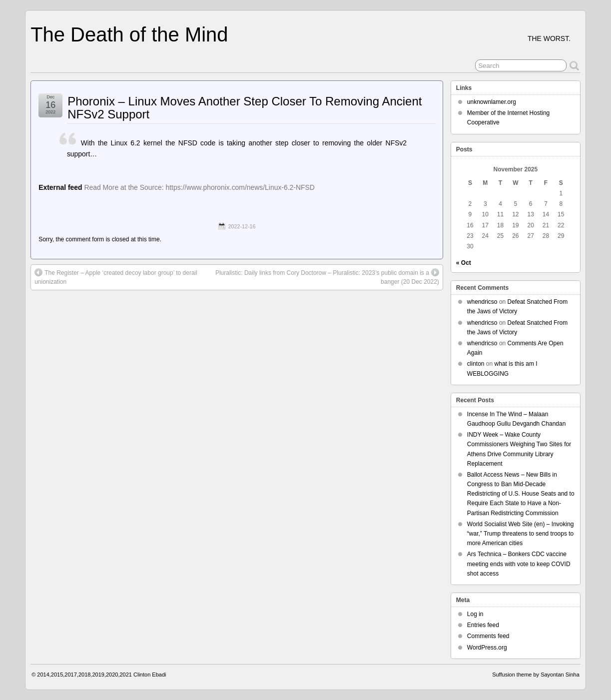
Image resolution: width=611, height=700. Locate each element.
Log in (475, 614)
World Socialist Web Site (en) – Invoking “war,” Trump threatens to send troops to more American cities (521, 534)
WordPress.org (487, 648)
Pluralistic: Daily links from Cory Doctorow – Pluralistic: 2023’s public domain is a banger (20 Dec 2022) (327, 277)
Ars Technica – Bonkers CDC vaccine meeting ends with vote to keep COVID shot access (519, 564)
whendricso (482, 302)
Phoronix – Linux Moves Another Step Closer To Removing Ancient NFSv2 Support (245, 108)
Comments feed (488, 636)
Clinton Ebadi (150, 675)
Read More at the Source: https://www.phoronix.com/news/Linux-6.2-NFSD (199, 187)
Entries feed (483, 625)
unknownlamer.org (492, 102)
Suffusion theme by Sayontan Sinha (536, 675)
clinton (476, 364)
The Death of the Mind (129, 34)
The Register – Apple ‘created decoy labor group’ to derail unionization (116, 277)
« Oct (464, 263)
